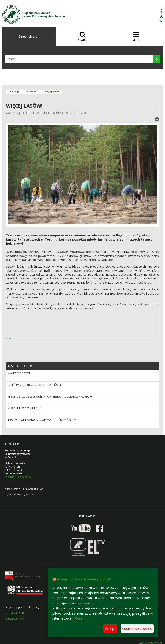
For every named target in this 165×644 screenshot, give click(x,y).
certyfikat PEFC (15, 619)
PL (160, 21)
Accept (110, 628)
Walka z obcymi (19, 373)
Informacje (13, 91)
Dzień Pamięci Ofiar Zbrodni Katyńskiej (35, 385)
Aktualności (32, 91)
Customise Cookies (137, 628)
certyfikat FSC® (15, 613)
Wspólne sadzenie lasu (24, 408)
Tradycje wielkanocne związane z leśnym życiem (42, 420)
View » (9, 338)
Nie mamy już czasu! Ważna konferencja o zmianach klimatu (50, 397)
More (78, 618)
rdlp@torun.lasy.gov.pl (18, 477)
